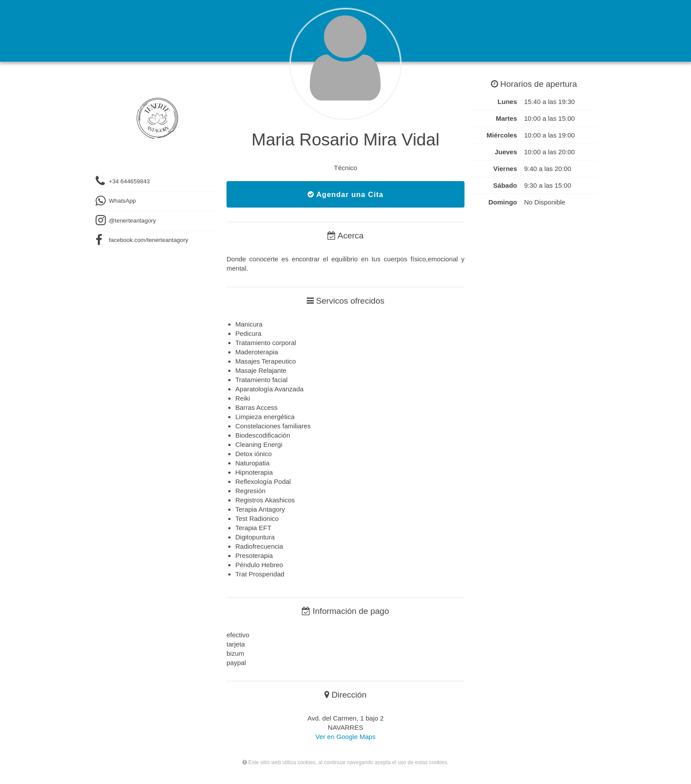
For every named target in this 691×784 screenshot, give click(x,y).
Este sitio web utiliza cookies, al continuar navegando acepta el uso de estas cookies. (345, 762)
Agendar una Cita (346, 194)
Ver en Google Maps (346, 737)
